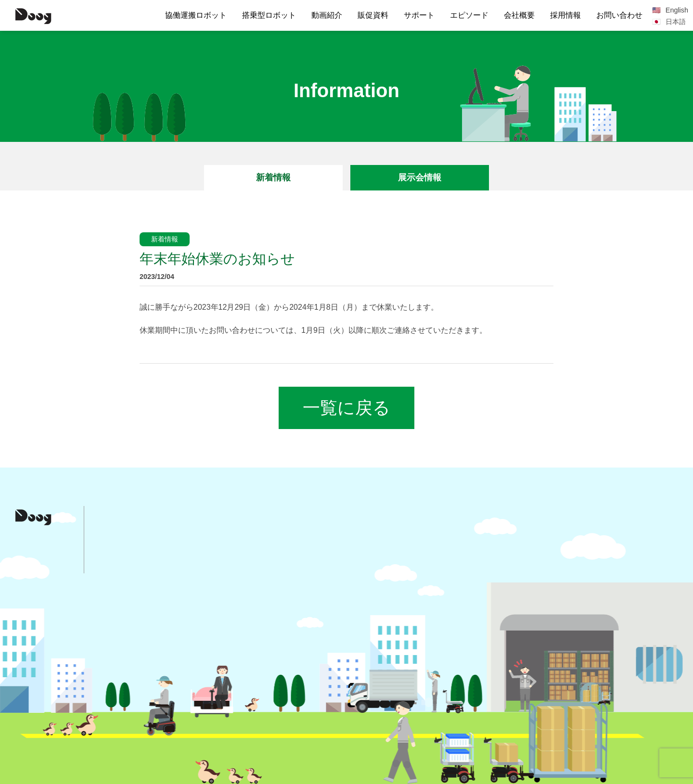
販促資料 (373, 15)
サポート (419, 15)
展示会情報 (420, 177)
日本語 (676, 22)
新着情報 (273, 177)
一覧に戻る (346, 408)
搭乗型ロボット (269, 15)
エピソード (469, 15)
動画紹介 (327, 15)
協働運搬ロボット (196, 15)
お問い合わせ (619, 15)
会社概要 (519, 15)
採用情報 (565, 15)
